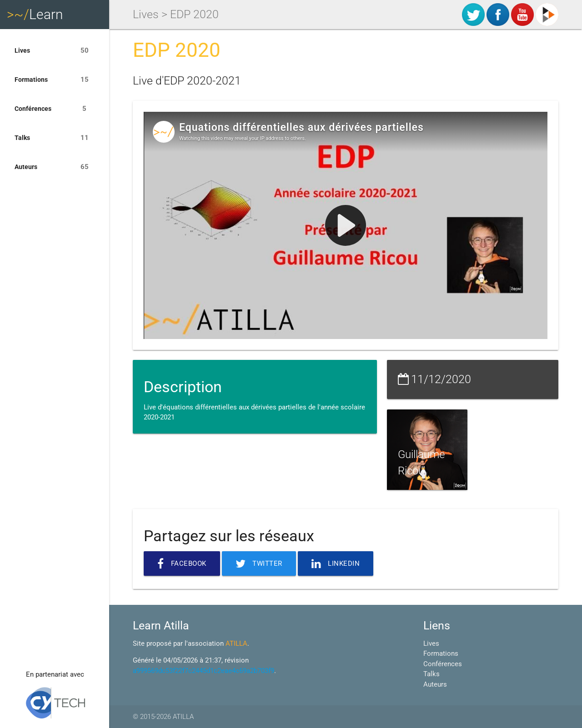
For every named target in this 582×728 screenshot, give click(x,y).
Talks (55, 138)
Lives (55, 50)
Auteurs (55, 167)
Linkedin (336, 563)
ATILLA (236, 643)
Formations (55, 80)
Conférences (55, 109)
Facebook (182, 563)
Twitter (259, 563)
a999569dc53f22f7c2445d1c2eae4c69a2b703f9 (203, 671)
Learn (35, 14)
